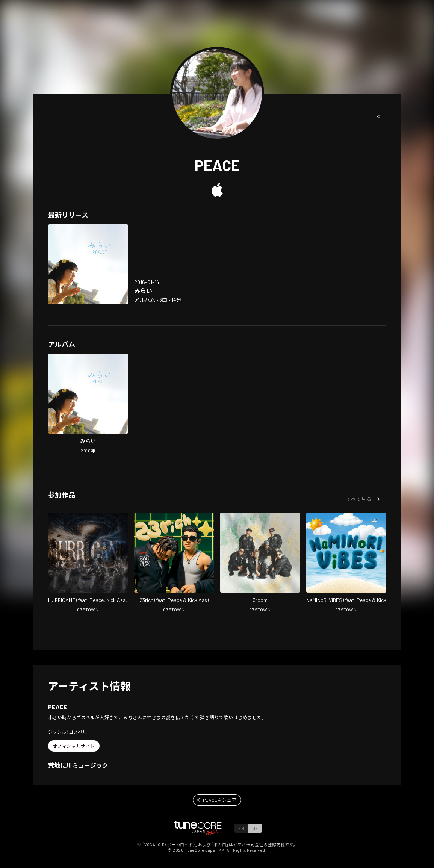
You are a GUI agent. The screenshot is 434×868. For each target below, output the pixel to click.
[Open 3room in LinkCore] (260, 563)
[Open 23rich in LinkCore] (174, 563)
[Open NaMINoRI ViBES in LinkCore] (346, 563)
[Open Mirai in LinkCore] (88, 264)
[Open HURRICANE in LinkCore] (88, 563)
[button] (379, 116)
